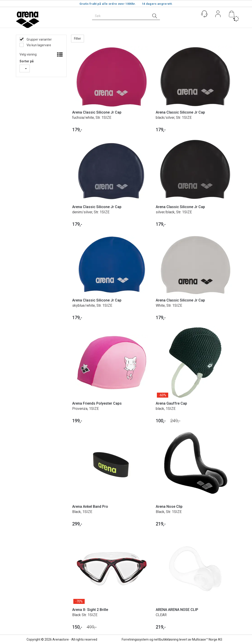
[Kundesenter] (204, 14)
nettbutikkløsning (166, 639)
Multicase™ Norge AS (207, 639)
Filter (78, 39)
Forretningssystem (135, 639)
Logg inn (218, 15)
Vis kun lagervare (38, 45)
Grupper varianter (39, 39)
